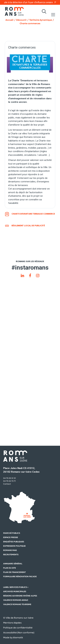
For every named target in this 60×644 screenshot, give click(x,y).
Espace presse (11, 537)
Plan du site (10, 568)
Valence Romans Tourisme (17, 604)
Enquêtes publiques (14, 542)
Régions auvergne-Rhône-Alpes (20, 596)
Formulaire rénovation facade (20, 577)
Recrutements (11, 555)
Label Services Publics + (16, 587)
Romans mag (10, 550)
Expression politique (14, 546)
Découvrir (21, 20)
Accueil (9, 20)
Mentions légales (12, 623)
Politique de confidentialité (18, 628)
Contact (7, 484)
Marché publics (12, 533)
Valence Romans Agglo (16, 600)
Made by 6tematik (13, 637)
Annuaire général (13, 564)
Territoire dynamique (41, 20)
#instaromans (30, 267)
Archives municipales (15, 591)
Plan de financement (14, 572)
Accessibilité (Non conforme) (19, 633)
